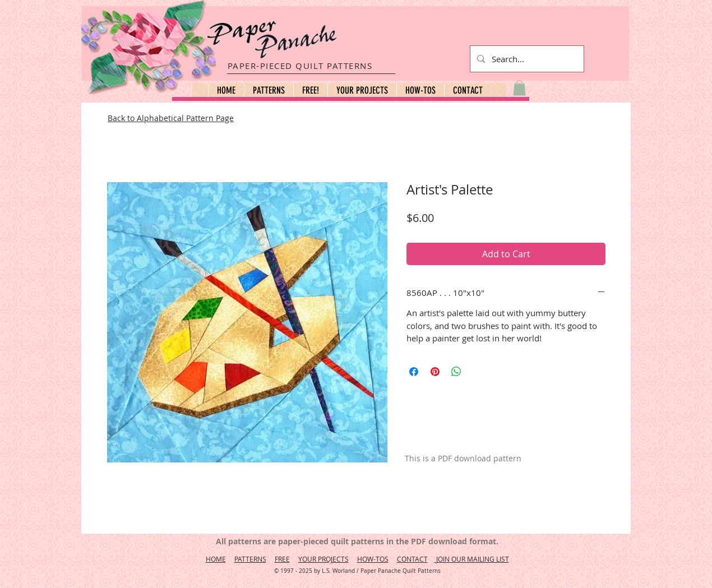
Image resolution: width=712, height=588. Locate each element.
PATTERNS (250, 559)
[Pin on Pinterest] (435, 372)
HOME (216, 559)
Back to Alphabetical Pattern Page (171, 118)
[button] (269, 90)
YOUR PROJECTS (323, 559)
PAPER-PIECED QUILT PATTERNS (300, 66)
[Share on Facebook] (414, 372)
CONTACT (412, 559)
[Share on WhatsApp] (456, 372)
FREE (282, 559)
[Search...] (526, 59)
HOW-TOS (373, 559)
